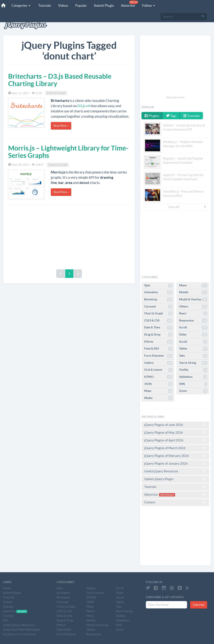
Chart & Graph (56, 93)
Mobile (193, 292)
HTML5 (158, 377)
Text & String (193, 363)
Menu (193, 285)
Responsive (193, 321)
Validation (193, 377)
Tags (171, 116)
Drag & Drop (158, 335)
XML (193, 384)
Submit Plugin (104, 5)
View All (187, 207)
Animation (158, 292)
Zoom (193, 391)
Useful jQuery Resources (175, 471)
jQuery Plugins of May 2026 (175, 432)
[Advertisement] (69, 236)
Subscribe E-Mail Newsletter (22, 630)
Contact (175, 502)
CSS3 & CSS (158, 321)
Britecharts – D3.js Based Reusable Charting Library (60, 80)
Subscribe (199, 605)
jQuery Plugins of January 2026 (175, 463)
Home (7, 588)
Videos (63, 5)
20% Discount (167, 495)
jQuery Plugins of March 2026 (175, 448)
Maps (158, 391)
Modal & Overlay (193, 300)
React (193, 314)
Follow (149, 5)
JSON (158, 384)
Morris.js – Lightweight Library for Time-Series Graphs (68, 152)
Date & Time (158, 328)
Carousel (158, 307)
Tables (193, 349)
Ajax (158, 285)
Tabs (193, 356)
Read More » (61, 126)
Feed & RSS (158, 349)
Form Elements (158, 356)
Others (193, 307)
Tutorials (45, 5)
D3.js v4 (84, 106)
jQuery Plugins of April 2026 (175, 440)
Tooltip (193, 370)
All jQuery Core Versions (19, 634)
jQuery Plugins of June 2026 (175, 425)
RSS (6, 620)
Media (158, 398)
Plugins (152, 116)
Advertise (130, 4)
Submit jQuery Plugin (175, 479)
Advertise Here (175, 97)
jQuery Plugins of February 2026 (175, 456)
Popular (81, 5)
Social (193, 342)
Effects (158, 342)
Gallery (158, 363)
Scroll (193, 328)
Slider (193, 335)
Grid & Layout (158, 370)
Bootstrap (158, 300)
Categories (21, 5)
